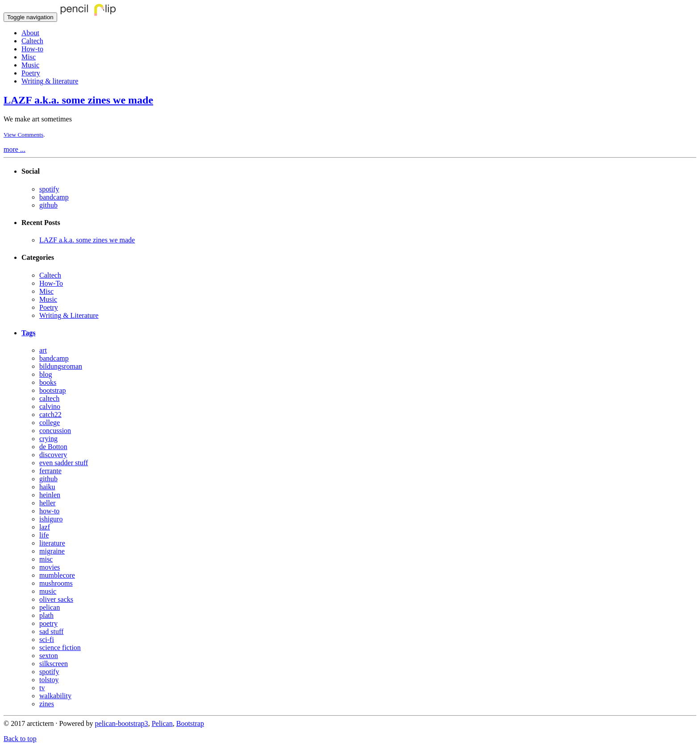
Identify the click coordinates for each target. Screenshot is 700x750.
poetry (48, 623)
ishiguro (51, 519)
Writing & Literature (69, 315)
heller (47, 503)
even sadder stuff (64, 463)
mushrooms (56, 583)
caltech (49, 398)
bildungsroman (61, 366)
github (48, 205)
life (44, 535)
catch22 (50, 415)
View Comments (23, 135)
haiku (47, 487)
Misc (29, 57)
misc (46, 559)
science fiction (60, 648)
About (30, 33)
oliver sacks (56, 599)
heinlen (50, 495)
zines (47, 704)
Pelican (162, 723)
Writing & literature (50, 81)
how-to (49, 511)
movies (50, 567)
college (50, 423)
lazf (45, 527)
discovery (53, 455)
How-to (32, 49)
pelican (50, 607)
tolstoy (49, 680)
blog (46, 374)
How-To (51, 283)
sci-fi (47, 640)
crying (48, 439)
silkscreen (54, 664)
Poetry (31, 73)
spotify (49, 189)
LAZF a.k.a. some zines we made (78, 100)
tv (42, 688)
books (48, 382)
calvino (50, 406)
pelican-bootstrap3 (122, 723)
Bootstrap (190, 723)
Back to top (20, 739)
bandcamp (54, 197)
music (48, 591)
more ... (15, 149)
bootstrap (53, 390)
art (43, 350)
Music (30, 65)
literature (52, 543)
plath (46, 615)
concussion (55, 431)
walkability (55, 696)
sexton (49, 656)
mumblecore (57, 575)
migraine (52, 551)
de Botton (53, 447)
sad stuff (51, 631)
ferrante (50, 471)
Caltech (32, 41)
